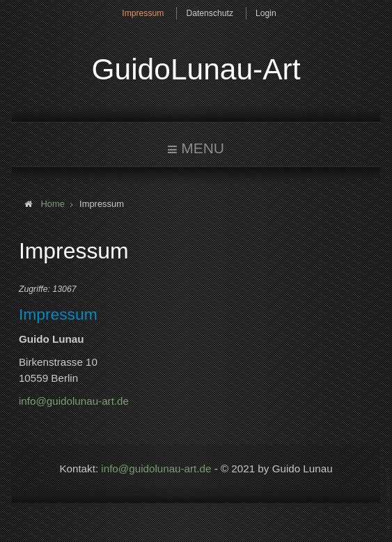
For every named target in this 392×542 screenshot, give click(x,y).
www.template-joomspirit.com (389, 501)
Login (266, 13)
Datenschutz (210, 13)
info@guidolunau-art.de (74, 401)
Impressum (143, 13)
